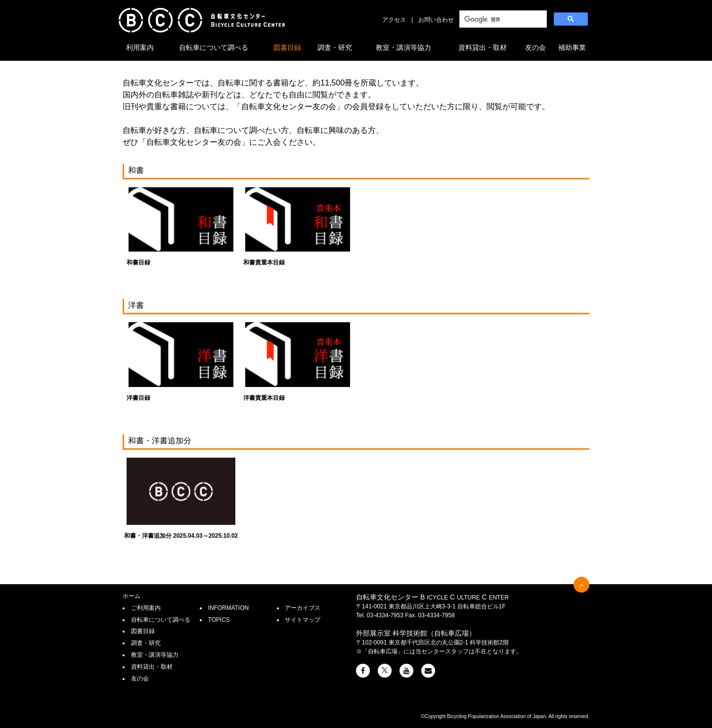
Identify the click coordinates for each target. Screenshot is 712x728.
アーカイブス (303, 608)
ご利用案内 (146, 608)
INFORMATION (228, 608)
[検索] (502, 19)
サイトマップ (303, 620)
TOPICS (219, 620)
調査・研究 (335, 47)
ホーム (132, 596)
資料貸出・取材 (483, 47)
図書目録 (287, 47)
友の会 (535, 47)
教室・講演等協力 (403, 47)
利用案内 (140, 47)
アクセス (394, 20)
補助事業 (572, 47)
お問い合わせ (436, 20)
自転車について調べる (214, 47)
